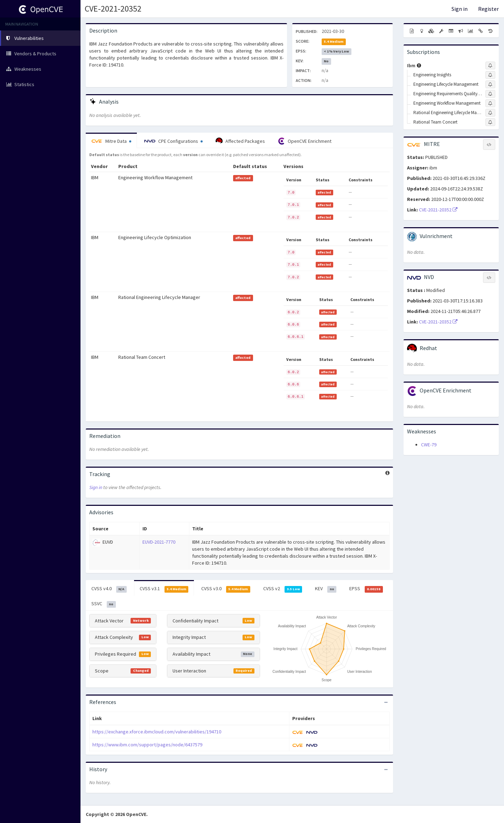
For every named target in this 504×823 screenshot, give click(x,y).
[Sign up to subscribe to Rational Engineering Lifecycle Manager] (490, 113)
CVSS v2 (283, 589)
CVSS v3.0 (226, 589)
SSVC (104, 604)
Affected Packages (240, 141)
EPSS (366, 589)
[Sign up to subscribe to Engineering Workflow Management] (490, 103)
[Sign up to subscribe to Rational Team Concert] (490, 122)
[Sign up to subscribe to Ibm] (490, 65)
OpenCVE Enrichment (305, 141)
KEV (326, 589)
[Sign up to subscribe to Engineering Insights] (490, 75)
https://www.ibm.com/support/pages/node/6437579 (147, 745)
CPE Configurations (173, 141)
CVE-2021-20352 (113, 9)
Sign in (460, 9)
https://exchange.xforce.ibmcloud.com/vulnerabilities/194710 (157, 732)
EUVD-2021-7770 (159, 542)
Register (488, 9)
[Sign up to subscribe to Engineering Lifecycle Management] (490, 84)
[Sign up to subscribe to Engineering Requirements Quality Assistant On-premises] (490, 94)
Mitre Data (111, 141)
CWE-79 (429, 445)
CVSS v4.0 (109, 589)
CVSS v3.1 (164, 589)
